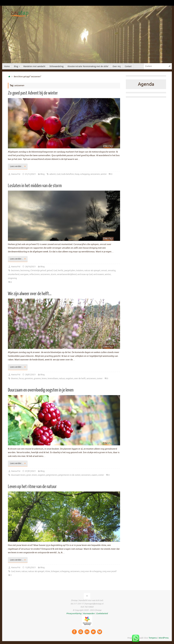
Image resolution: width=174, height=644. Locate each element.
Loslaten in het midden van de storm (35, 186)
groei (29, 475)
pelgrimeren (52, 475)
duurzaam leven (18, 475)
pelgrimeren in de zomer (69, 475)
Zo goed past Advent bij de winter (33, 93)
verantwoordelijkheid (67, 274)
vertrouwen (99, 274)
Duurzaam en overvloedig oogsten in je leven (41, 390)
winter (104, 174)
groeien (37, 379)
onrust (104, 271)
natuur (62, 379)
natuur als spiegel (92, 271)
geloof (50, 271)
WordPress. (164, 638)
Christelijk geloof (38, 271)
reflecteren (35, 274)
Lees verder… (18, 166)
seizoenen (95, 174)
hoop (77, 174)
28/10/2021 (30, 267)
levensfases (53, 379)
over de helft (80, 379)
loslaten (80, 271)
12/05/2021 (30, 568)
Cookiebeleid (102, 613)
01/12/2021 (30, 174)
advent (53, 174)
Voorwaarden (89, 613)
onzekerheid (14, 274)
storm (53, 274)
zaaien (94, 475)
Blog (42, 174)
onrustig (112, 271)
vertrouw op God (85, 274)
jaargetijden (70, 271)
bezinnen (15, 271)
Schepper (55, 571)
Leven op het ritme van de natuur (32, 487)
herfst (61, 271)
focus (21, 379)
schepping (85, 174)
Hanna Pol (16, 174)
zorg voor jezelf (109, 571)
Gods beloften (68, 174)
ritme (48, 571)
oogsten (69, 379)
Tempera (153, 638)
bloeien (15, 379)
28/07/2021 (30, 375)
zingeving (12, 278)
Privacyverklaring (74, 613)
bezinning (25, 271)
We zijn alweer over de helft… (30, 294)
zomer (100, 379)
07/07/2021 (30, 471)
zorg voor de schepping (91, 571)
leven (44, 379)
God (58, 174)
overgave (24, 274)
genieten (29, 379)
